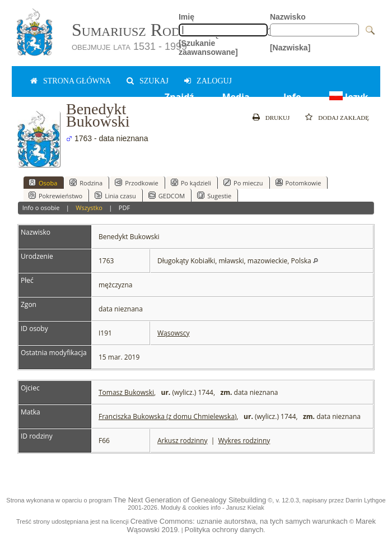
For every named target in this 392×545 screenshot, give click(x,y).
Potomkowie (298, 183)
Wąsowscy (173, 333)
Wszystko (89, 208)
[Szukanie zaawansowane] (208, 48)
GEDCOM (167, 195)
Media (235, 97)
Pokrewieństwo (55, 195)
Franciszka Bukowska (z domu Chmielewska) (168, 416)
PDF (124, 208)
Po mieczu (243, 183)
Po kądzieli (191, 183)
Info (292, 97)
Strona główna (77, 81)
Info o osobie (41, 208)
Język (348, 97)
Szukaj (154, 81)
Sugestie (214, 195)
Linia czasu (115, 195)
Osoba (43, 183)
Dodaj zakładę (344, 118)
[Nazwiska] (290, 48)
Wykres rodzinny (244, 441)
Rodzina (86, 183)
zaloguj (214, 81)
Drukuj (277, 118)
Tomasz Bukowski (126, 392)
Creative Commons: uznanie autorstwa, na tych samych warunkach (239, 521)
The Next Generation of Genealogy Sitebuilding (190, 500)
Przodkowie (137, 183)
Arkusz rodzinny (182, 441)
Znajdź (179, 97)
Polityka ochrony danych (224, 530)
